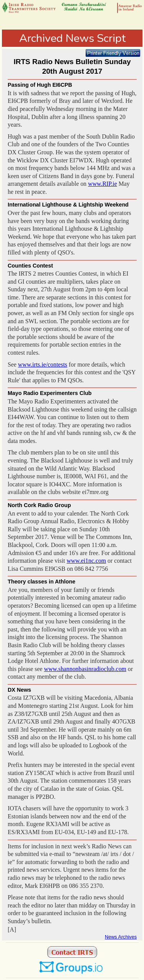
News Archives (121, 937)
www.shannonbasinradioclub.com (85, 669)
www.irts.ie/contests (43, 364)
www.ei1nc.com (86, 561)
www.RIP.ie (102, 184)
